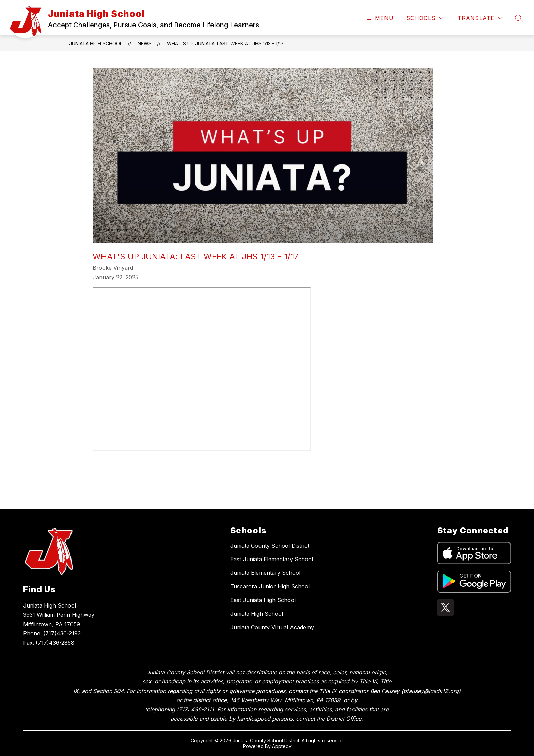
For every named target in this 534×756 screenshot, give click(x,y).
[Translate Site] (480, 18)
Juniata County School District (270, 546)
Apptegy (282, 746)
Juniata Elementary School (265, 573)
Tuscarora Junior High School (270, 586)
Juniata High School (96, 43)
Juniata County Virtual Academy (272, 627)
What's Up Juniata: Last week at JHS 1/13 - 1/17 (225, 43)
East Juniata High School (263, 600)
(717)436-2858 (55, 643)
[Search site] (519, 18)
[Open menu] (380, 18)
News (145, 43)
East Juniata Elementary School (272, 559)
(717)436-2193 (62, 633)
